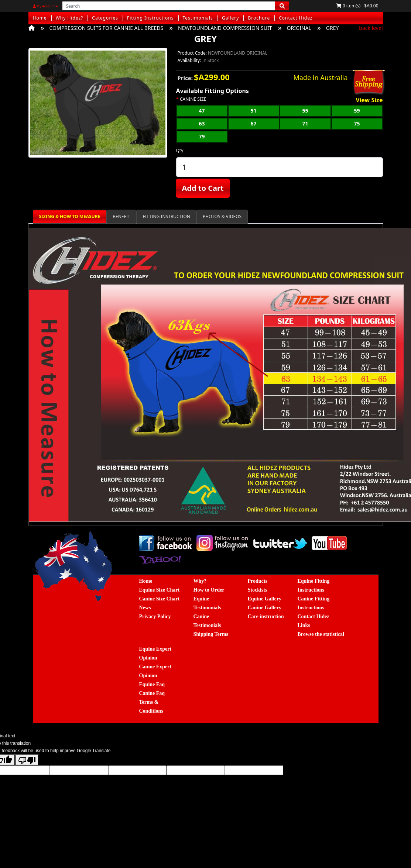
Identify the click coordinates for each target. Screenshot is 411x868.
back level (371, 28)
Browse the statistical (321, 634)
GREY (333, 28)
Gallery (231, 18)
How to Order (209, 590)
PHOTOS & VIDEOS (222, 216)
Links (304, 625)
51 (253, 111)
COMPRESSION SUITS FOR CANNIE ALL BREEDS (107, 28)
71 (305, 123)
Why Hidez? (70, 18)
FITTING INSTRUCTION (167, 216)
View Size (369, 100)
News (145, 608)
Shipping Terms (211, 634)
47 (202, 111)
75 (357, 123)
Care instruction (266, 616)
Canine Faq (152, 693)
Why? (200, 581)
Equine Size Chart (160, 590)
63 (202, 123)
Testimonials (198, 18)
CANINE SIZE (193, 99)
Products (258, 581)
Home (40, 18)
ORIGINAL (299, 28)
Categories (105, 18)
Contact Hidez (296, 18)
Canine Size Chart (160, 599)
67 (253, 123)
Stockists (258, 590)
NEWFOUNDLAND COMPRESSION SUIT (225, 28)
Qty (180, 150)
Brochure (259, 18)
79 (202, 136)
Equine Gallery (265, 599)
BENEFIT (121, 216)
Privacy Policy (155, 616)
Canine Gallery (265, 608)
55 (305, 111)
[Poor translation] (27, 760)
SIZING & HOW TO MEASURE (70, 216)
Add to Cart (203, 188)
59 (357, 111)
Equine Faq (152, 684)
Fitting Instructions (150, 18)
